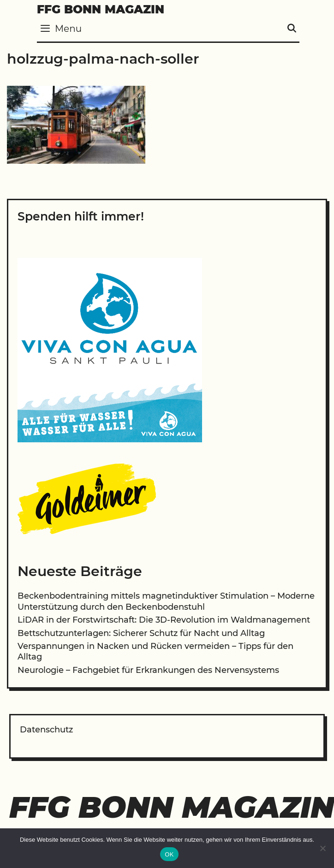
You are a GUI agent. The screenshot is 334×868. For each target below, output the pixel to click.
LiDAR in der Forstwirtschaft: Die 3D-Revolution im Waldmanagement (164, 620)
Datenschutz (46, 730)
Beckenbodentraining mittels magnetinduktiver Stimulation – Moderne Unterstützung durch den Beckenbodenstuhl (166, 601)
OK (169, 854)
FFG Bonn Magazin (101, 9)
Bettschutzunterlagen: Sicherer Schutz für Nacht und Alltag (141, 633)
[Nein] (322, 848)
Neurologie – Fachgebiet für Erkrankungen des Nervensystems (148, 670)
